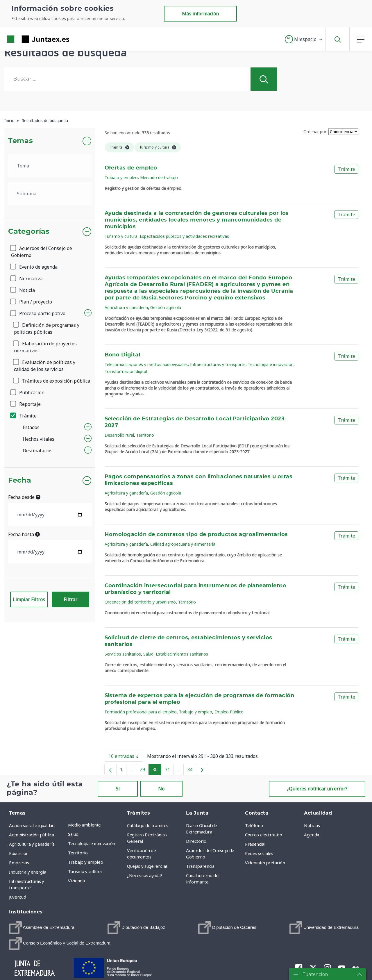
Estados (31, 427)
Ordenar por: (315, 132)
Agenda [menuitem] (312, 835)
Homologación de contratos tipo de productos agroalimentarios (196, 535)
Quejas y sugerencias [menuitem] (147, 866)
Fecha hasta (24, 534)
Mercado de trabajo (159, 177)
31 (169, 771)
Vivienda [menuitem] (76, 881)
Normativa (27, 279)
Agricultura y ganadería (126, 307)
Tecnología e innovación (271, 364)
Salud (148, 654)
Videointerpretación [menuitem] (265, 863)
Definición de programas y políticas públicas (47, 329)
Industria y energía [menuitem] (27, 872)
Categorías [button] (29, 232)
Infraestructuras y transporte (218, 364)
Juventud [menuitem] (17, 897)
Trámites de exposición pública (52, 381)
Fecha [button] (20, 481)
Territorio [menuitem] (78, 853)
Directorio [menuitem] (196, 841)
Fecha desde (24, 497)
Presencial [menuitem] (255, 844)
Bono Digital (122, 355)
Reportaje (26, 404)
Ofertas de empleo (131, 168)
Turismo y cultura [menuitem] (85, 871)
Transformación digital (126, 371)
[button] (304, 39)
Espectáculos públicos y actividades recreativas (184, 236)
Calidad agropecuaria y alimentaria (183, 544)
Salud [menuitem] (73, 834)
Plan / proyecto (32, 302)
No (161, 789)
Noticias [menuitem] (312, 825)
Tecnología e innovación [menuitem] (92, 843)
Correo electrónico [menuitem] (264, 835)
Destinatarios (38, 451)
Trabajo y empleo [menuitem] (85, 862)
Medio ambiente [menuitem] (84, 825)
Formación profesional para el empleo (141, 712)
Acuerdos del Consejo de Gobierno (42, 252)
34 (192, 771)
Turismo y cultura (121, 236)
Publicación (28, 392)
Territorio (145, 435)
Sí (118, 789)
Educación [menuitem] (19, 853)
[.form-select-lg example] (50, 166)
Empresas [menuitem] (19, 863)
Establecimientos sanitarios (182, 654)
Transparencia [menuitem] (200, 866)
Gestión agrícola (166, 307)
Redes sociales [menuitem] (259, 853)
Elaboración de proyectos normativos (45, 347)
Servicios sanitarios (123, 654)
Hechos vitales (39, 439)
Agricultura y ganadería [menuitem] (32, 844)
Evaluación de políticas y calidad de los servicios (45, 366)
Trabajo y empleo (121, 177)
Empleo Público (229, 712)
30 (157, 771)
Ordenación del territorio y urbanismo (140, 602)
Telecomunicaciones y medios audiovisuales (146, 364)
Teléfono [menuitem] (254, 825)
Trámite (24, 416)
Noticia (23, 290)
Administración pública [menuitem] (31, 835)
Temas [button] (20, 141)
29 (144, 771)
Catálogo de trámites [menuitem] (148, 825)
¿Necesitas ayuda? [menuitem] (145, 875)
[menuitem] (42, 928)
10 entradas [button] (126, 757)
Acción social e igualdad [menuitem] (32, 825)
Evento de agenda (34, 267)
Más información (200, 14)
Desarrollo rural (119, 435)
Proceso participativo (38, 313)
